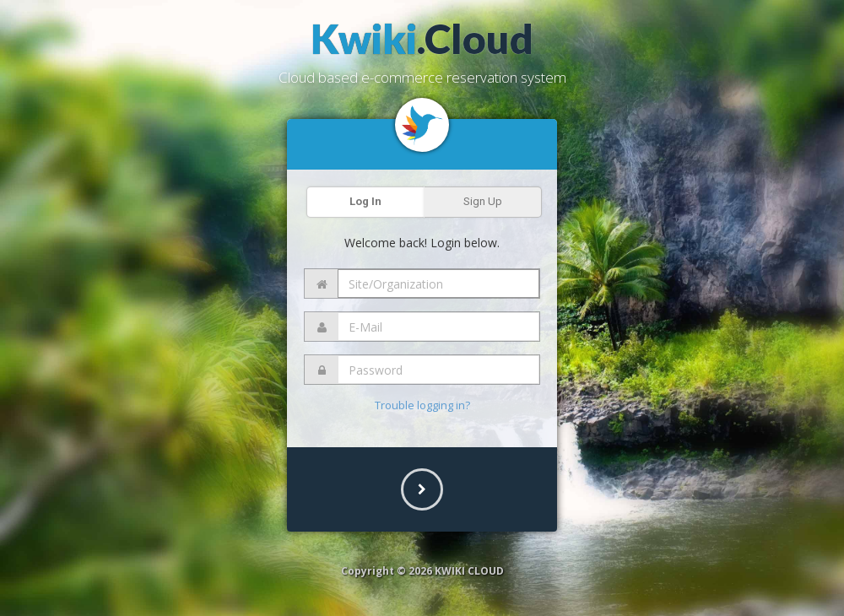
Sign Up (483, 201)
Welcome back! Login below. (422, 243)
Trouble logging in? (422, 405)
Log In (365, 201)
